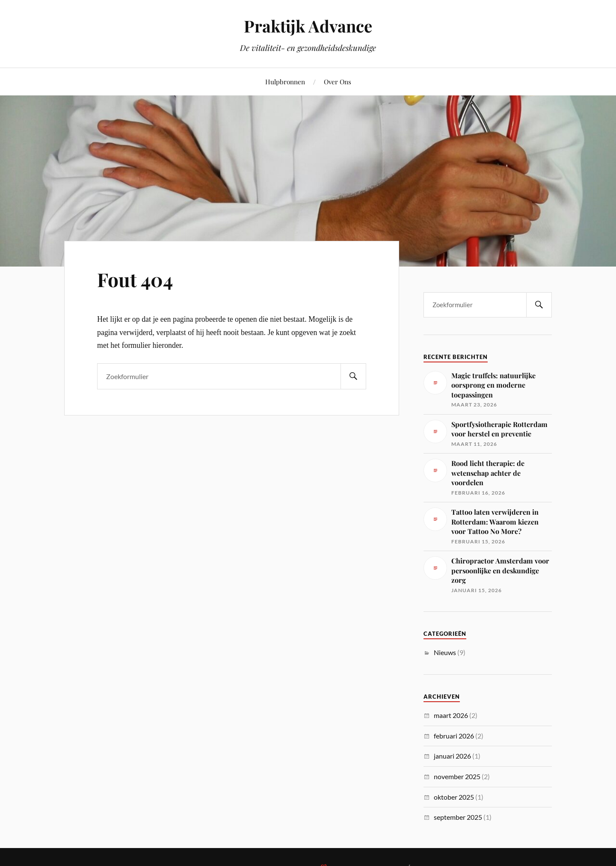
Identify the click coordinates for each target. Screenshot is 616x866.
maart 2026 (451, 715)
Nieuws (445, 652)
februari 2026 (454, 736)
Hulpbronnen (285, 82)
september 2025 (458, 817)
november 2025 (457, 776)
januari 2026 (452, 756)
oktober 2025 (454, 797)
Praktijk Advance (308, 26)
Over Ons (338, 82)
